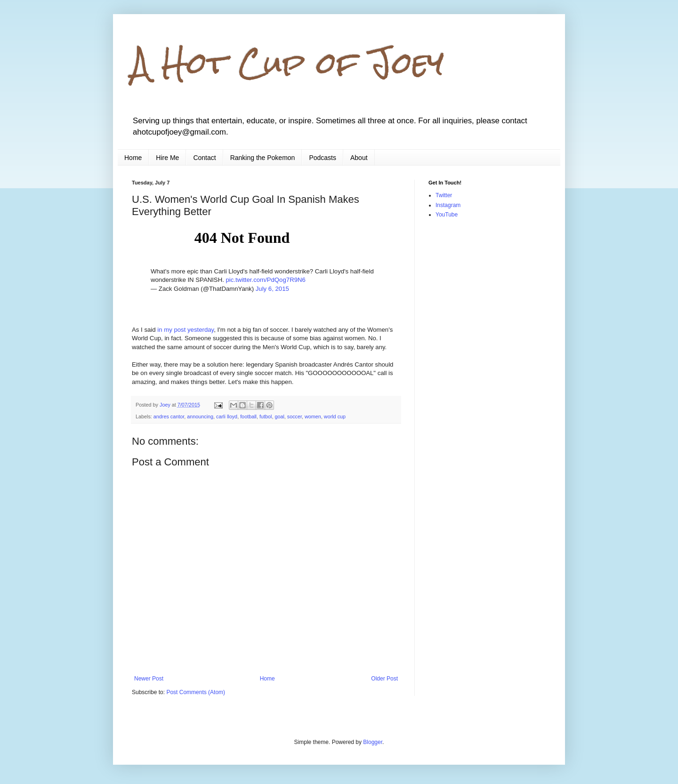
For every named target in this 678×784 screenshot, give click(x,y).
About (359, 158)
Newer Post (149, 679)
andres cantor (169, 416)
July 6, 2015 (272, 289)
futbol (266, 416)
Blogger (373, 742)
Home (133, 158)
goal (279, 416)
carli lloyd (227, 416)
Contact (204, 158)
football (248, 416)
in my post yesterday (186, 330)
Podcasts (323, 158)
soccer (295, 416)
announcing (200, 416)
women (313, 416)
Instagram (448, 205)
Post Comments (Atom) (196, 692)
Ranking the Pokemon (263, 158)
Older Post (384, 679)
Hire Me (167, 158)
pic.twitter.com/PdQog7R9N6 (266, 280)
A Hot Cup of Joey (288, 63)
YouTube (447, 215)
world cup (335, 416)
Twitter (444, 195)
